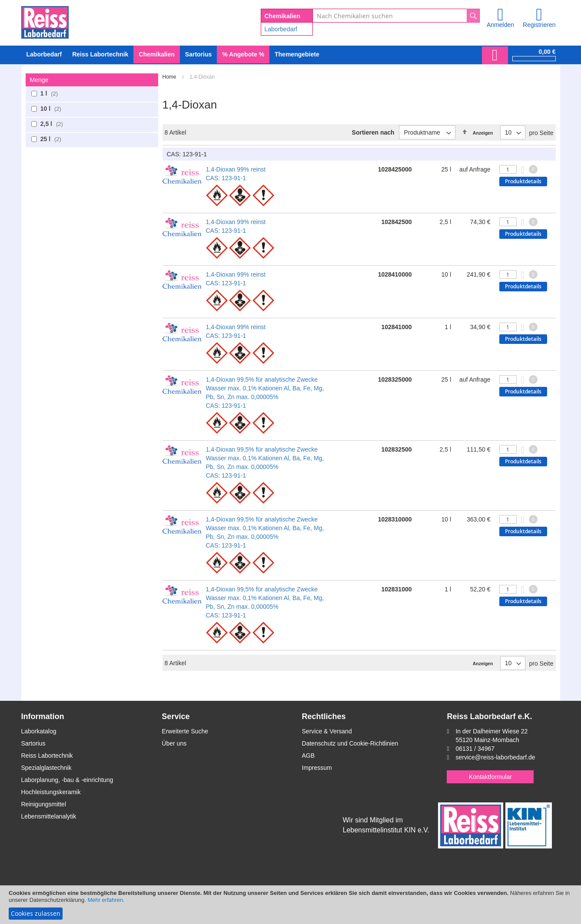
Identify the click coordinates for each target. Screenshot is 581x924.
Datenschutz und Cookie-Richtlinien (350, 743)
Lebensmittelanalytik (49, 816)
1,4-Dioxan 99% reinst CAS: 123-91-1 (236, 174)
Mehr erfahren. (106, 900)
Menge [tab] (39, 80)
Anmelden (500, 25)
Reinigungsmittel (44, 804)
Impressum (317, 768)
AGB (309, 756)
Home (170, 77)
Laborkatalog (39, 731)
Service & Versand (327, 731)
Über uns (174, 743)
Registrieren (539, 25)
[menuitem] (44, 54)
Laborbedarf (281, 29)
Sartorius (33, 743)
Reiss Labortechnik (47, 756)
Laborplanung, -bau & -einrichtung (67, 780)
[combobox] (396, 16)
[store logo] (45, 21)
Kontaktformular (490, 777)
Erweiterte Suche (185, 731)
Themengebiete (297, 54)
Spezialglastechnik (46, 768)
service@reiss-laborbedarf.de (495, 757)
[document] (290, 905)
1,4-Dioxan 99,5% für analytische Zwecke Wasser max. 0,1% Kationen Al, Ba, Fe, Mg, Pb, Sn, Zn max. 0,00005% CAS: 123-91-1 (265, 393)
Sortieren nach (373, 132)
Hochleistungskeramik (51, 792)
